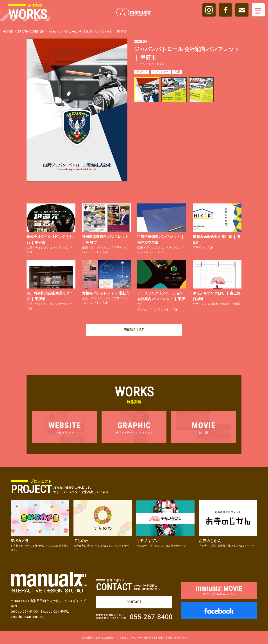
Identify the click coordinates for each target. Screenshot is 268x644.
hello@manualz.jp (32, 617)
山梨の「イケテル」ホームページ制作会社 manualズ (136, 638)
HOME (8, 31)
